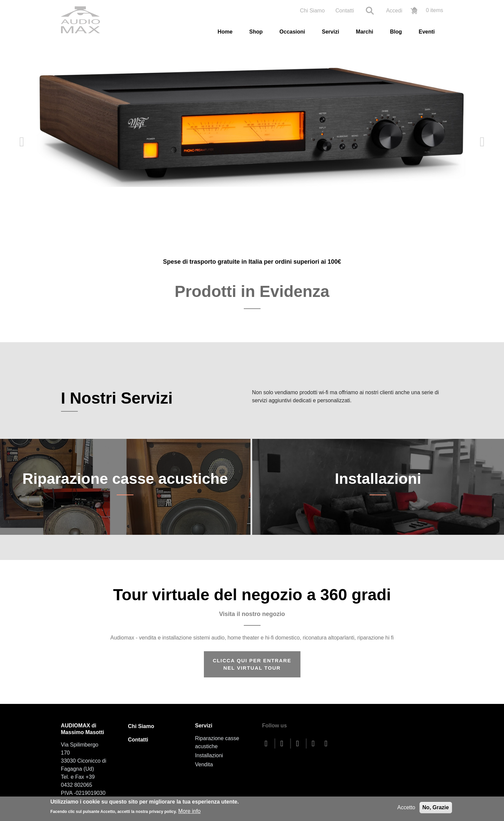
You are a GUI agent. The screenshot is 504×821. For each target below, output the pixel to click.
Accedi (394, 11)
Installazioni (378, 487)
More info (190, 811)
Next (482, 142)
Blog (396, 32)
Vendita (204, 762)
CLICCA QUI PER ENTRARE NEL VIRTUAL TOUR (252, 662)
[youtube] (299, 741)
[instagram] (315, 741)
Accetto (406, 807)
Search (370, 11)
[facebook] (268, 741)
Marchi (365, 32)
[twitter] (283, 741)
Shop (256, 32)
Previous (22, 142)
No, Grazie (436, 807)
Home (225, 32)
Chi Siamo (312, 11)
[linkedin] (328, 741)
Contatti (345, 11)
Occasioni (292, 32)
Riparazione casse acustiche (125, 487)
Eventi (427, 32)
